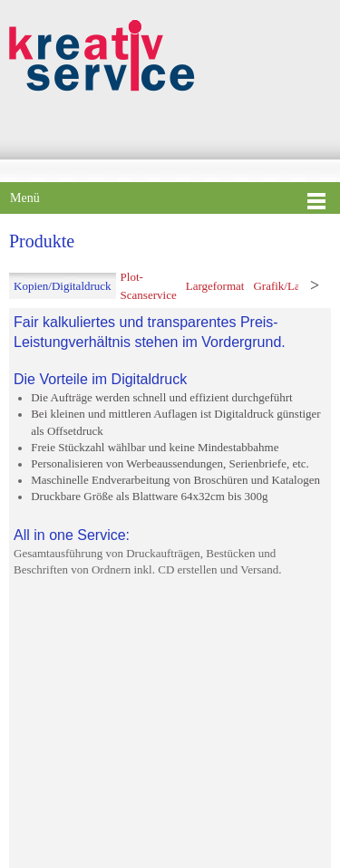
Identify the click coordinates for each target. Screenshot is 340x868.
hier (170, 824)
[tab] (63, 286)
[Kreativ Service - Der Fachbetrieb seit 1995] (102, 55)
